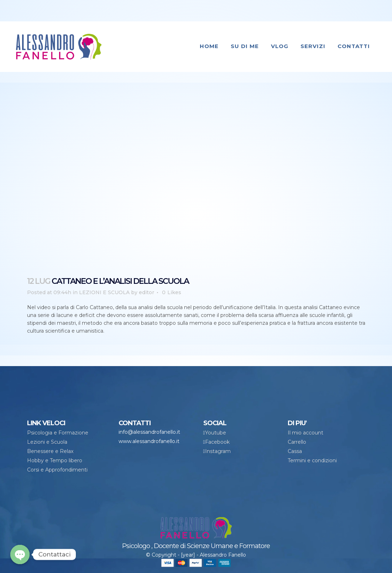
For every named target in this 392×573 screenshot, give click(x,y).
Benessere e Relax (50, 451)
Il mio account (305, 433)
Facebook (217, 442)
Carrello (297, 442)
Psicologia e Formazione (58, 433)
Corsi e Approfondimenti (57, 470)
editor (147, 292)
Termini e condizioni (312, 460)
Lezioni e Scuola (47, 442)
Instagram (218, 451)
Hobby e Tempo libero (55, 460)
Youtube (216, 433)
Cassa (295, 451)
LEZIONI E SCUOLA (104, 292)
